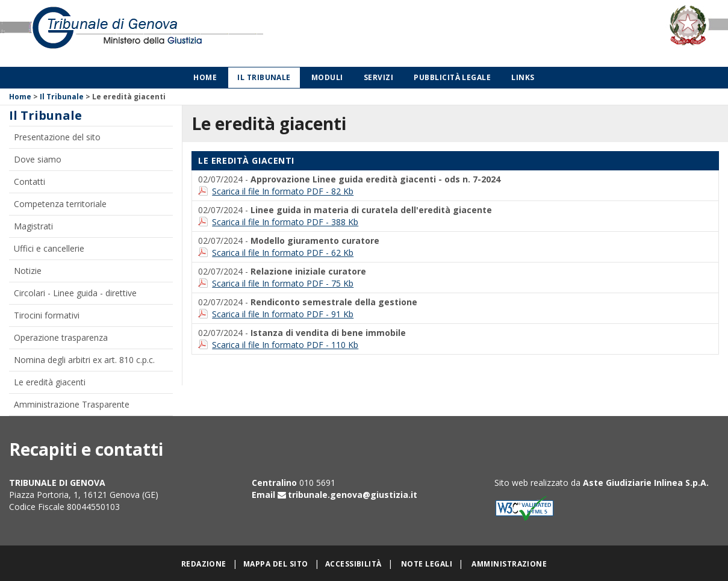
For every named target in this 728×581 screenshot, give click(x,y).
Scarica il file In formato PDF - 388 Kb (285, 222)
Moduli (327, 77)
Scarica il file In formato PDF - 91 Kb (283, 314)
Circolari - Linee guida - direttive (75, 293)
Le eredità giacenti (50, 382)
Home (205, 77)
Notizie (28, 271)
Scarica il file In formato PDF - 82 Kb (283, 191)
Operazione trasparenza (61, 337)
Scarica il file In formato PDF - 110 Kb (285, 345)
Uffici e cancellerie (49, 248)
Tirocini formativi (47, 315)
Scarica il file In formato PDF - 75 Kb (283, 283)
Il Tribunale (264, 77)
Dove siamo (38, 159)
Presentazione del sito (57, 137)
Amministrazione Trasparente (72, 404)
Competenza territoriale (60, 204)
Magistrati (33, 226)
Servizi (378, 77)
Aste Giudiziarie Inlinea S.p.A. (646, 483)
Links (523, 77)
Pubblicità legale (452, 77)
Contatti (30, 182)
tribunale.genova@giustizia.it (353, 495)
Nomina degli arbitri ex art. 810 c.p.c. (84, 360)
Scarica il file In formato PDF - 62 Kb (283, 253)
